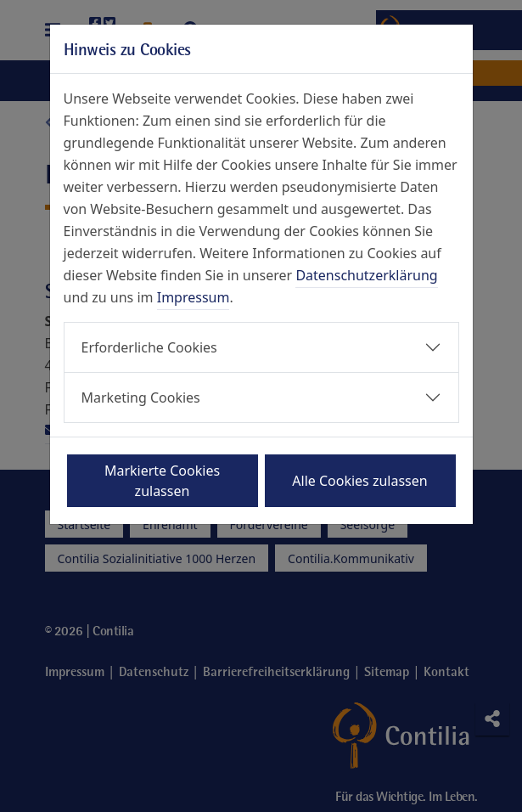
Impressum (194, 297)
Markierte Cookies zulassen (162, 481)
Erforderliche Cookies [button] (149, 347)
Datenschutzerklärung (366, 275)
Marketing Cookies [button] (141, 398)
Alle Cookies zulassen (359, 481)
